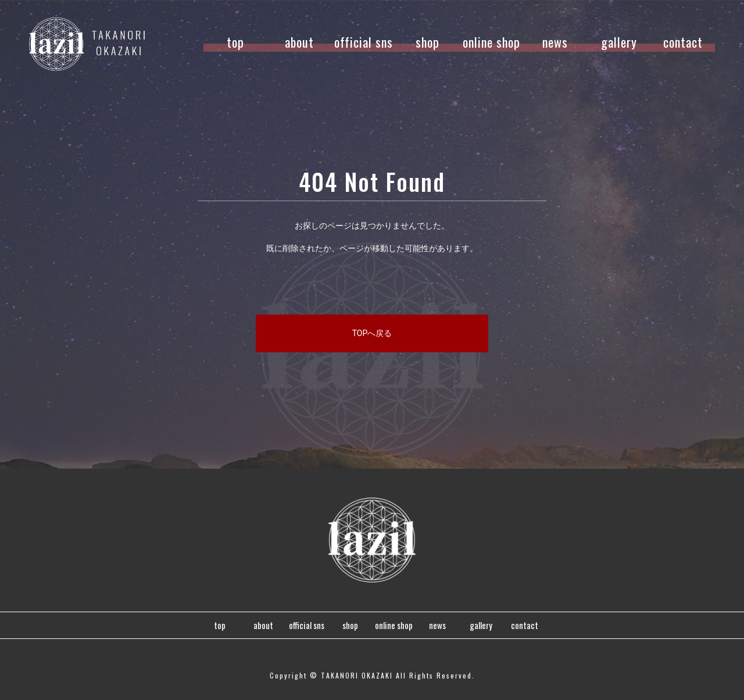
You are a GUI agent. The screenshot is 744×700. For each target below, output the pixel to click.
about (299, 42)
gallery (619, 42)
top (235, 42)
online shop (491, 42)
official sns (364, 42)
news (555, 42)
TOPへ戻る (372, 333)
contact (683, 42)
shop (428, 42)
